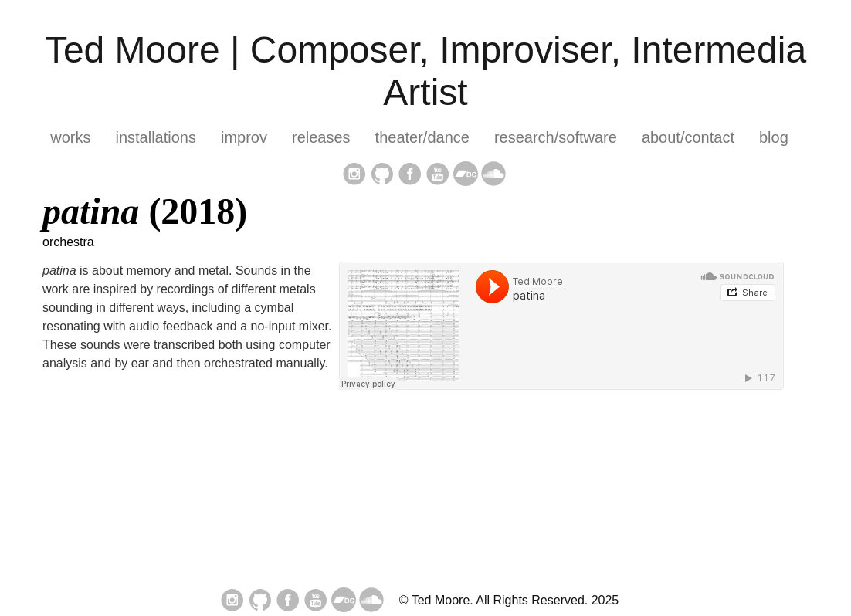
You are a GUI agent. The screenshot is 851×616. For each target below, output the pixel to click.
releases (321, 137)
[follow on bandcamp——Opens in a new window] (466, 175)
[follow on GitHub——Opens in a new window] (382, 175)
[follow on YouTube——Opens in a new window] (438, 175)
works (70, 137)
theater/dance (422, 137)
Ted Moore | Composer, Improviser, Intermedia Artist (425, 71)
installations (156, 137)
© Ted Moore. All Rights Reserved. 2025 (509, 600)
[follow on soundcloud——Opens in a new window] (493, 175)
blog (774, 137)
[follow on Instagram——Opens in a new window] (354, 175)
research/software (556, 137)
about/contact (688, 137)
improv (244, 137)
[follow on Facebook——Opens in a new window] (410, 175)
